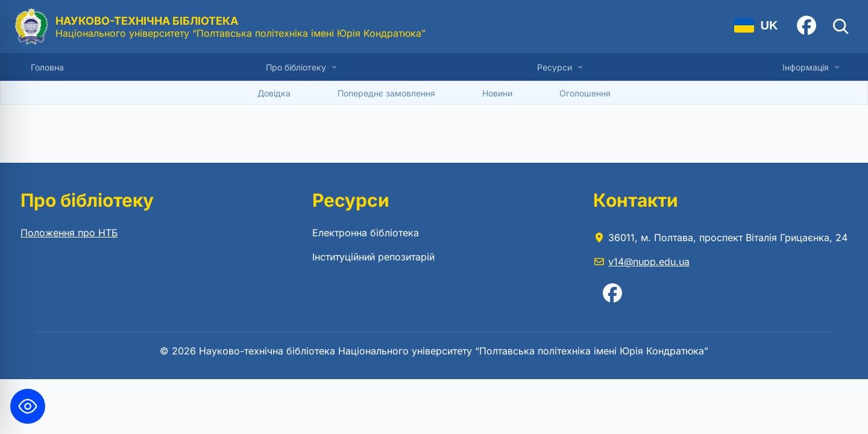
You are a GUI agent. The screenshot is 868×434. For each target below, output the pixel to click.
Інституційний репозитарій (373, 257)
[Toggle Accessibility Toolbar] (28, 406)
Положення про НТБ (69, 233)
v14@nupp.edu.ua (649, 262)
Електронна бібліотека (366, 233)
